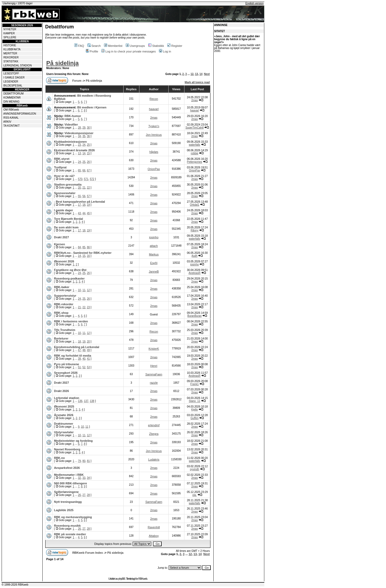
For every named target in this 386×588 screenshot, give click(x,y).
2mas (194, 100)
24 (84, 145)
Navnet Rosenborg (67, 449)
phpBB (122, 579)
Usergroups (135, 46)
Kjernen (59, 244)
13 (196, 74)
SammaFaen (154, 374)
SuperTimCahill (195, 128)
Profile (92, 51)
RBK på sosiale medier (70, 534)
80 (84, 461)
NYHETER (10, 29)
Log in (165, 51)
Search (94, 46)
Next (207, 74)
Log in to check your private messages (129, 51)
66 (84, 170)
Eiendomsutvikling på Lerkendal (77, 347)
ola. (195, 495)
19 (88, 205)
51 (79, 367)
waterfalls (195, 145)
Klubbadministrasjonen (70, 142)
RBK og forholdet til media (73, 356)
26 (88, 162)
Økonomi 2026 (64, 261)
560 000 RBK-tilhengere (70, 483)
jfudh (195, 256)
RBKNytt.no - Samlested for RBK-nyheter (83, 253)
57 (88, 196)
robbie (195, 153)
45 (88, 213)
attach (154, 246)
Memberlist (113, 46)
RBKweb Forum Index (88, 553)
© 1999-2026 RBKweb (15, 585)
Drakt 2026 (61, 391)
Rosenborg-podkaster (69, 278)
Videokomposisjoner (79, 133)
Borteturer (61, 338)
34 (79, 136)
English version (254, 3)
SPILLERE (10, 37)
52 (84, 367)
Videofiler (71, 125)
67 (88, 170)
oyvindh (194, 469)
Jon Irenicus (154, 135)
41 (88, 359)
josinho (154, 237)
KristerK (154, 349)
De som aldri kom (66, 227)
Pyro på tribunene (66, 364)
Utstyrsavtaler (64, 432)
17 (79, 205)
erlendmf (154, 425)
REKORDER (11, 57)
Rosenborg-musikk (67, 526)
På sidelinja (62, 63)
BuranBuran (194, 316)
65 (79, 170)
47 (79, 350)
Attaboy (154, 536)
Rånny (194, 230)
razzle (154, 383)
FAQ (79, 46)
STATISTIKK (11, 61)
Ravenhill (154, 527)
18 (84, 205)
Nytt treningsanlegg (68, 502)
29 (84, 128)
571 (86, 179)
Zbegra (154, 434)
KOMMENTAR (12, 98)
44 (84, 213)
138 (92, 401)
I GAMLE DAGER (14, 78)
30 (88, 128)
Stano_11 (194, 401)
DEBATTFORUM (14, 94)
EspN (154, 263)
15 (88, 153)
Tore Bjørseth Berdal (68, 219)
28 (79, 128)
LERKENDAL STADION (18, 65)
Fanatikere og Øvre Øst (70, 270)
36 (88, 136)
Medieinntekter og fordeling (73, 441)
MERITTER (10, 53)
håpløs (154, 152)
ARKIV (7, 122)
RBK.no (59, 458)
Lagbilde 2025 (64, 510)
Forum (77, 81)
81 (88, 461)
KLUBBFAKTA (12, 49)
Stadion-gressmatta (68, 184)
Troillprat (60, 167)
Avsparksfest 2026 (67, 468)
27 (84, 495)
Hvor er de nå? (64, 176)
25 (88, 145)
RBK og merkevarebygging (73, 517)
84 (79, 247)
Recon (154, 99)
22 (88, 188)
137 (86, 401)
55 (79, 196)
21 (84, 188)
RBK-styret (62, 159)
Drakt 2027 (61, 237)
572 (92, 179)
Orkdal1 (194, 205)
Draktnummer (64, 424)
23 (79, 145)
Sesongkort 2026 (66, 373)
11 (84, 290)
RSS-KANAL (11, 118)
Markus (154, 254)
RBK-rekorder (64, 304)
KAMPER (9, 33)
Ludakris (154, 459)
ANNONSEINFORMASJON (20, 114)
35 (84, 136)
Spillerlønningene (66, 492)
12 (192, 74)
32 (79, 478)
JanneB (154, 272)
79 (79, 461)
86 (88, 247)
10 (79, 290)
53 (88, 367)
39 (79, 359)
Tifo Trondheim (64, 330)
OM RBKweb (11, 110)
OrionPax (154, 169)
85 (84, 247)
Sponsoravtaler (65, 193)
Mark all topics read (197, 82)
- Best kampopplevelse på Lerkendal (79, 202)
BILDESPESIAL (13, 86)
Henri (154, 366)
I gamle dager (63, 210)
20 (79, 188)
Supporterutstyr (65, 296)
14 (201, 74)
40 (84, 359)
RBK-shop (61, 313)
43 (79, 213)
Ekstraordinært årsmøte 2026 (74, 150)
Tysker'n (154, 126)
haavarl (154, 109)
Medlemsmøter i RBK (69, 475)
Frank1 (194, 384)
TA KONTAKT (12, 126)
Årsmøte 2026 (64, 415)
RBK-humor (73, 116)
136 (80, 401)
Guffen (195, 418)
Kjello (194, 410)
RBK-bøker (62, 287)
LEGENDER (11, 82)
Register (175, 46)
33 (84, 478)
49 (88, 350)
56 (84, 196)
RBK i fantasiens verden (71, 321)
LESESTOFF (11, 73)
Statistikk (156, 46)
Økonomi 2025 (64, 406)
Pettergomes (194, 162)
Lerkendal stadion (66, 398)
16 (88, 256)
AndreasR (194, 273)
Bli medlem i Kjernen (92, 107)
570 (80, 179)
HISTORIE (10, 45)
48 (84, 350)
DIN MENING (12, 102)
